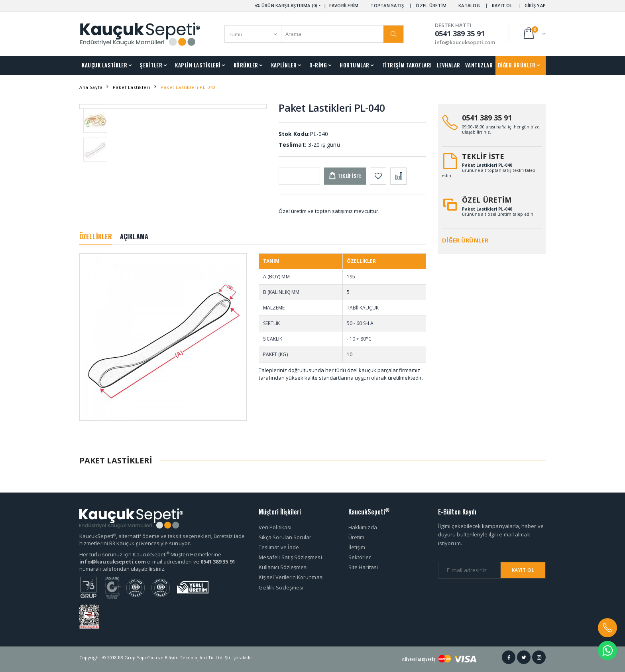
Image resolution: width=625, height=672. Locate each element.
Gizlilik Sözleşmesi (281, 587)
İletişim (357, 547)
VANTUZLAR (479, 65)
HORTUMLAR (355, 65)
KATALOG (469, 5)
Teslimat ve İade (279, 547)
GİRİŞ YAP (535, 5)
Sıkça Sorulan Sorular (285, 537)
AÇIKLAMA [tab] (134, 236)
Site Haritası (363, 567)
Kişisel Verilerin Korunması (291, 577)
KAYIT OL (502, 5)
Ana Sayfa (91, 87)
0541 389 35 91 (487, 118)
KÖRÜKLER (246, 65)
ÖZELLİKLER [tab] (96, 236)
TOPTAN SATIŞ (387, 5)
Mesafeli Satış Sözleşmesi (290, 557)
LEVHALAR (449, 65)
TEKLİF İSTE (483, 156)
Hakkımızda (363, 527)
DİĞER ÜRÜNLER (517, 65)
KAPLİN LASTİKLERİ (198, 65)
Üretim (356, 537)
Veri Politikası (275, 527)
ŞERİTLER (151, 65)
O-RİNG (318, 65)
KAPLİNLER (284, 65)
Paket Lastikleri (132, 87)
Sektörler (360, 557)
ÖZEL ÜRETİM (431, 5)
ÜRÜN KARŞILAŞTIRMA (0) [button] (286, 5)
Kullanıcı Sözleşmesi (283, 567)
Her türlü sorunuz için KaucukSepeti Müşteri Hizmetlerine (150, 554)
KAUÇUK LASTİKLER (104, 65)
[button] (534, 34)
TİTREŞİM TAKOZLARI (407, 65)
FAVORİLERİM (344, 5)
